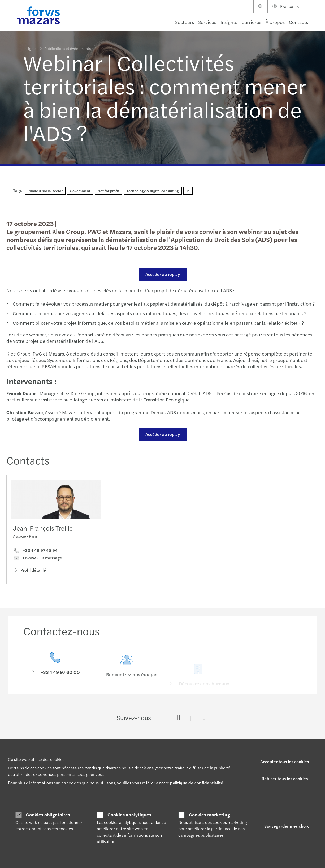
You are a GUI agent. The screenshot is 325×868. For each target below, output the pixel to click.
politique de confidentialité (197, 783)
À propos (275, 22)
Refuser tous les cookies (285, 778)
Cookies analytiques (129, 815)
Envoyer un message (38, 559)
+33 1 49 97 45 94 (35, 552)
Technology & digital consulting (153, 191)
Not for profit (109, 191)
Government (80, 191)
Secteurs (185, 22)
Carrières (251, 22)
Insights (229, 22)
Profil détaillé (29, 571)
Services (207, 22)
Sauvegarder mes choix (287, 826)
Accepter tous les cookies (285, 761)
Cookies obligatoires (48, 815)
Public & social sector (45, 191)
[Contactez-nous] (55, 672)
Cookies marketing (209, 815)
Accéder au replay (162, 274)
